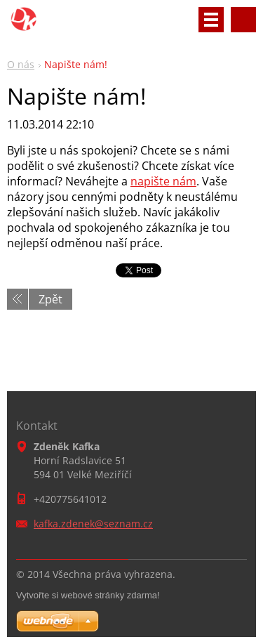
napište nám (163, 181)
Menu (211, 20)
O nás (21, 64)
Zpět (50, 299)
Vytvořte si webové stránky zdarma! (88, 595)
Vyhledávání (243, 20)
